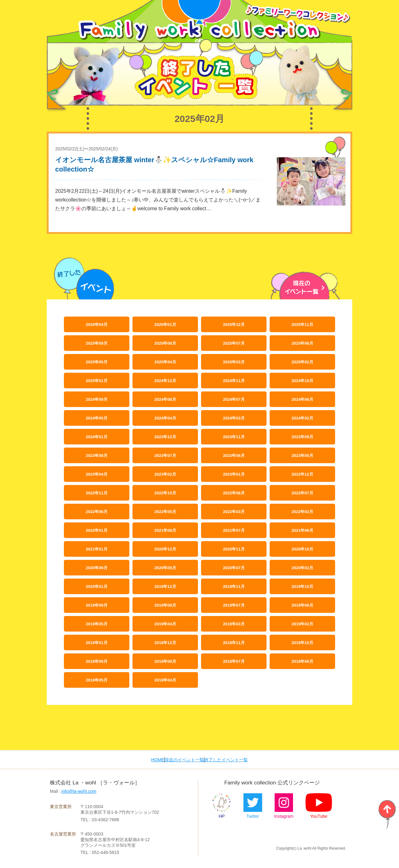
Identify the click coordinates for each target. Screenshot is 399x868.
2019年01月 (96, 642)
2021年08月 (165, 530)
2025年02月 (302, 362)
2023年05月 (302, 455)
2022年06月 (96, 511)
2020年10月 (302, 549)
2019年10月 (302, 586)
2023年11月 (234, 436)
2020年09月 (96, 567)
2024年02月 (302, 418)
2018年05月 (96, 680)
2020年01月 (96, 586)
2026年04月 (96, 324)
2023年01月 (234, 474)
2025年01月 (96, 380)
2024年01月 (96, 436)
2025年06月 (302, 343)
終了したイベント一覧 (234, 760)
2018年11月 (234, 642)
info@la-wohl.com (79, 791)
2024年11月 (234, 380)
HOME (149, 760)
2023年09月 (302, 436)
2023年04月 (96, 474)
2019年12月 (165, 586)
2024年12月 (165, 380)
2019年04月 (165, 624)
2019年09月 (96, 605)
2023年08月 (96, 455)
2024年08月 (165, 399)
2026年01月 (165, 324)
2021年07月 (234, 530)
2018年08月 (165, 661)
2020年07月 (234, 567)
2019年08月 (165, 605)
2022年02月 (302, 511)
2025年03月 (234, 362)
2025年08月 (165, 343)
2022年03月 (234, 511)
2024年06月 (302, 399)
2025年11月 (302, 324)
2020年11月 (234, 549)
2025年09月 (96, 343)
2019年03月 (234, 624)
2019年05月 (96, 624)
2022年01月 (96, 530)
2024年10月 (302, 380)
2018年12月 (165, 642)
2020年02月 (302, 567)
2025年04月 (165, 362)
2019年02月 (302, 624)
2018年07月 (234, 661)
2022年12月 (302, 474)
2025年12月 (234, 324)
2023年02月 (165, 474)
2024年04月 (165, 418)
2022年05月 (165, 511)
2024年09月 (96, 399)
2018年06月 (302, 661)
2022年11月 (96, 493)
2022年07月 (302, 493)
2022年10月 (165, 493)
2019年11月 (234, 586)
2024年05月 (96, 418)
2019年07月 (234, 605)
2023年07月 (165, 455)
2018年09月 (96, 661)
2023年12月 (165, 436)
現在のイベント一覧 (183, 760)
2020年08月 (165, 567)
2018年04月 (165, 680)
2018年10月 (302, 642)
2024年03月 (234, 418)
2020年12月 (165, 549)
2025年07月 (234, 343)
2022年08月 (234, 493)
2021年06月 (302, 530)
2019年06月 (302, 605)
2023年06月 (234, 455)
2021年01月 (96, 549)
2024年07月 (234, 399)
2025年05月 (96, 362)
